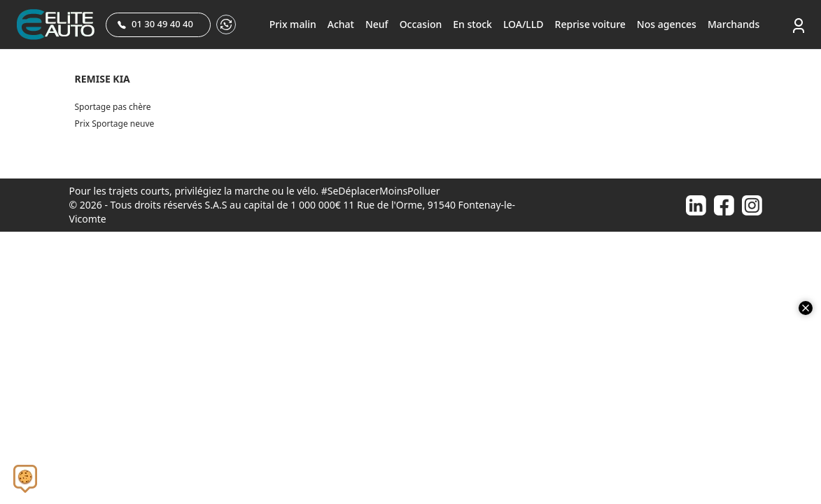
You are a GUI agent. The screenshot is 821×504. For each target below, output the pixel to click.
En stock (472, 24)
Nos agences (667, 24)
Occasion (421, 24)
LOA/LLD (524, 24)
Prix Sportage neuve (115, 124)
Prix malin (293, 24)
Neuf (377, 24)
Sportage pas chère (113, 107)
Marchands (734, 24)
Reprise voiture (590, 24)
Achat (341, 24)
